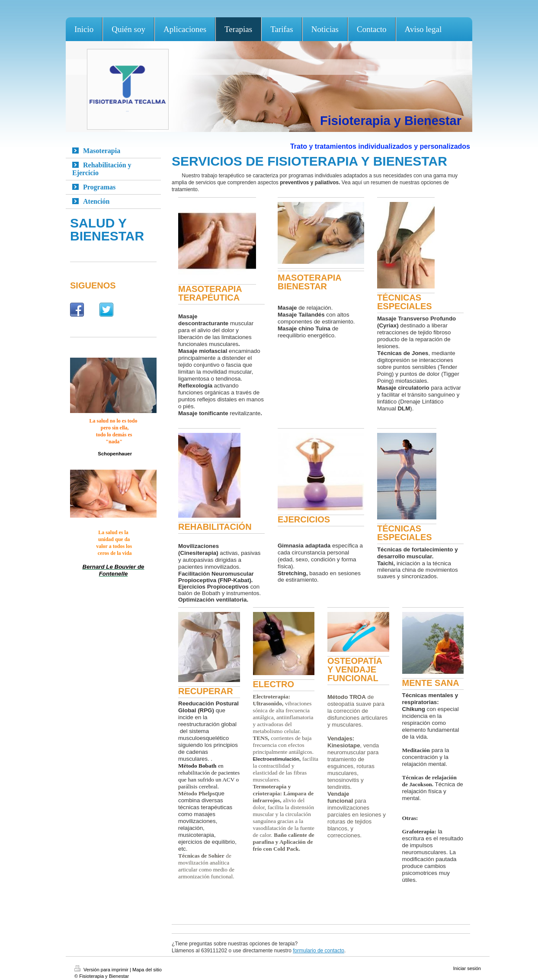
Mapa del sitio (147, 970)
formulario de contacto (319, 951)
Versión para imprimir (102, 970)
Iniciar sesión (467, 968)
